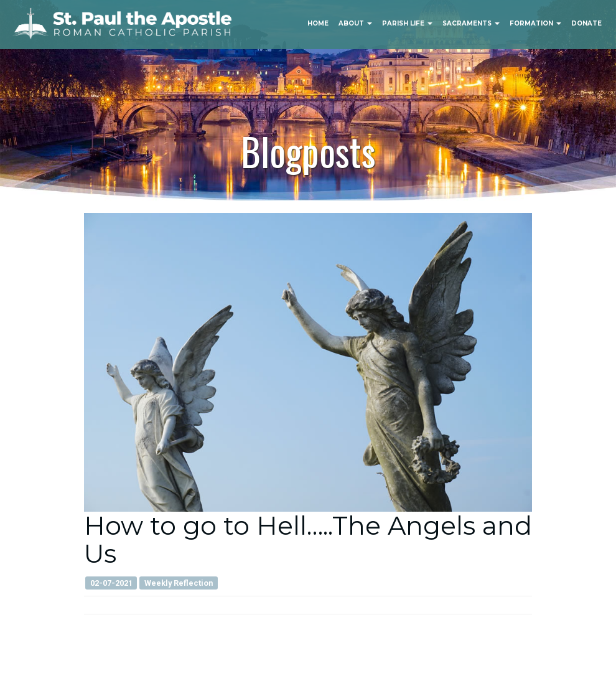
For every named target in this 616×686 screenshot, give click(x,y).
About (355, 23)
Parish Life (407, 23)
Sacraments (471, 23)
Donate (586, 23)
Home (318, 23)
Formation (535, 23)
